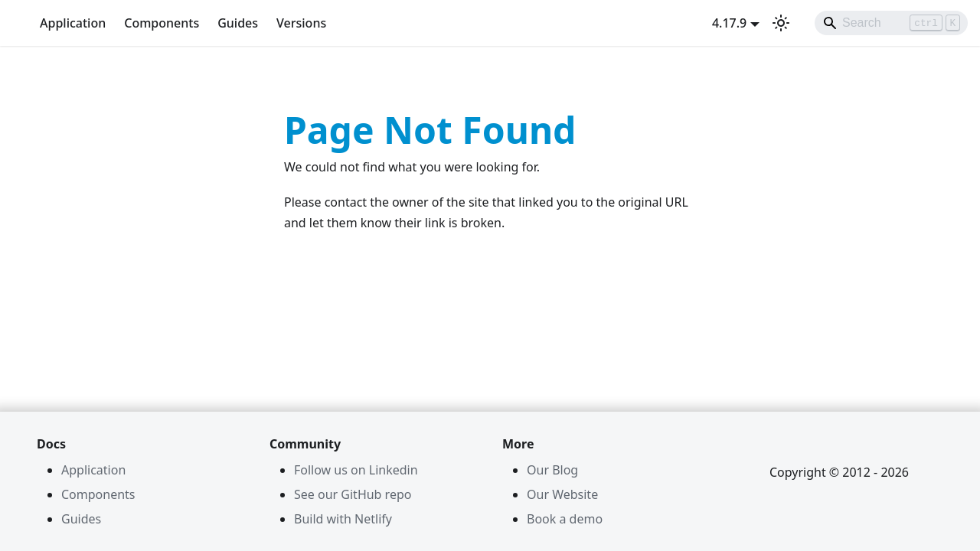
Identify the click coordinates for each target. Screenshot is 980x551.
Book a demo (565, 519)
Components (162, 23)
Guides (238, 23)
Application (73, 23)
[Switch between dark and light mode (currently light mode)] (781, 23)
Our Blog (552, 470)
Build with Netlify (343, 519)
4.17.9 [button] (729, 23)
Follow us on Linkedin (356, 470)
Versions (301, 23)
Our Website (562, 494)
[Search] (891, 23)
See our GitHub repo (353, 494)
